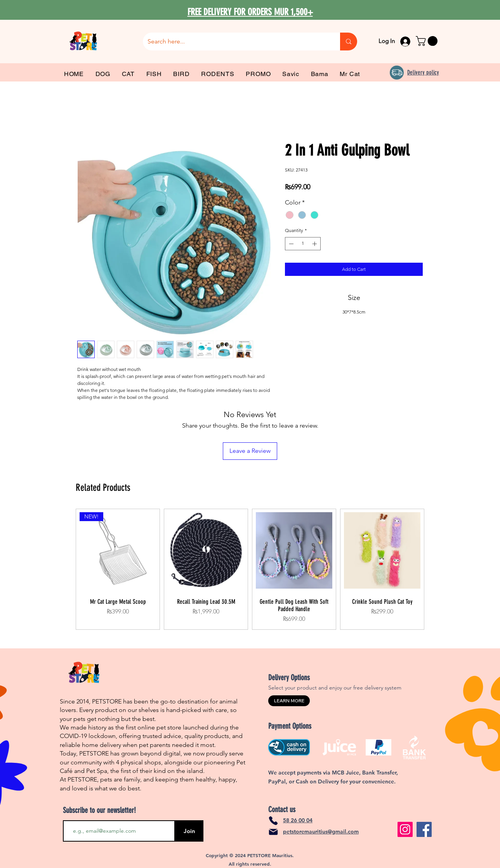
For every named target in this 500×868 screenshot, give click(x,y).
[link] (428, 41)
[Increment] (315, 244)
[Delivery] (397, 73)
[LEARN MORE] (289, 701)
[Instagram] (405, 829)
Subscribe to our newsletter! (99, 810)
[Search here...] (236, 42)
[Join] (189, 831)
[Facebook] (424, 829)
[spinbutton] (303, 244)
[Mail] (273, 832)
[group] (250, 569)
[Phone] (273, 821)
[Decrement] (290, 244)
